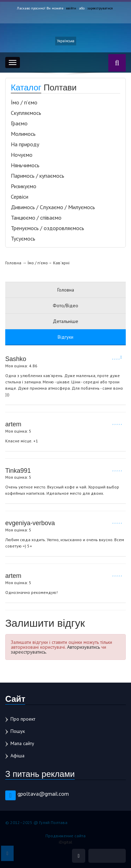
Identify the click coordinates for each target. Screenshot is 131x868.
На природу (25, 144)
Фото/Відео (65, 306)
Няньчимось (25, 165)
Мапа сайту (22, 743)
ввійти (71, 8)
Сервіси (20, 197)
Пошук (18, 731)
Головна (13, 263)
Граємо (19, 123)
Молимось (23, 134)
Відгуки (65, 337)
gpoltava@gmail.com (43, 794)
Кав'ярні (61, 263)
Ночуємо (22, 155)
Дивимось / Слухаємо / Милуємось (53, 207)
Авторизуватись (83, 647)
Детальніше (65, 321)
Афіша (17, 756)
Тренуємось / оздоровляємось (48, 228)
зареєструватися (100, 8)
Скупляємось (26, 113)
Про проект (23, 719)
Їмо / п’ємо (24, 102)
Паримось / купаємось (38, 176)
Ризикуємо (24, 186)
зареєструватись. (29, 652)
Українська (66, 41)
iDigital (65, 842)
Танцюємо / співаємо (36, 218)
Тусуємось (23, 238)
